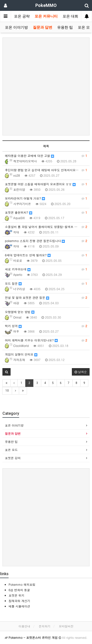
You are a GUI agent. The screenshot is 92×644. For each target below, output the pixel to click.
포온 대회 (70, 16)
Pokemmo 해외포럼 (22, 584)
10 (7, 391)
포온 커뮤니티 (46, 16)
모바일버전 (66, 626)
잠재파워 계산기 (19, 601)
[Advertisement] (46, 86)
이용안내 (24, 626)
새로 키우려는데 (46, 269)
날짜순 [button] (81, 372)
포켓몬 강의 (13, 458)
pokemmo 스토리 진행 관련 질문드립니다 (46, 241)
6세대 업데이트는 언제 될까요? (46, 255)
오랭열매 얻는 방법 (20, 312)
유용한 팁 (65, 27)
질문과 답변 (43, 27)
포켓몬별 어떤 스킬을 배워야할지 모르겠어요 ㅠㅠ (46, 184)
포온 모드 (11, 450)
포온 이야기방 (16, 27)
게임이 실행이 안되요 (21, 354)
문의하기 (45, 626)
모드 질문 (46, 284)
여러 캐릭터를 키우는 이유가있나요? (46, 340)
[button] (7, 372)
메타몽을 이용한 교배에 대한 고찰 (46, 156)
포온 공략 (22, 16)
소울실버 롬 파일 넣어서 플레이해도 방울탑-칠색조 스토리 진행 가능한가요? (47, 227)
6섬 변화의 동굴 (19, 590)
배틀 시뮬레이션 (19, 606)
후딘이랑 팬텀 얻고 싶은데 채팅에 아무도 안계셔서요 (46, 170)
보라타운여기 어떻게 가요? (46, 198)
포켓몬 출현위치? (46, 212)
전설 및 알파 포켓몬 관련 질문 (46, 298)
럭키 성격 (46, 326)
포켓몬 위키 (16, 595)
